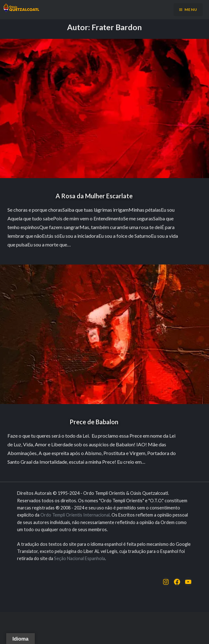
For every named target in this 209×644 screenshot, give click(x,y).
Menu (191, 9)
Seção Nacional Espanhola (80, 558)
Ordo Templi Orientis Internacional (75, 515)
